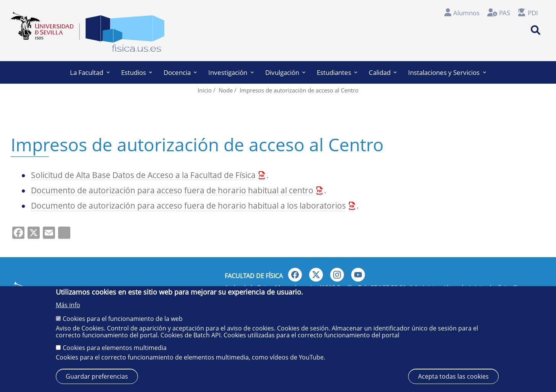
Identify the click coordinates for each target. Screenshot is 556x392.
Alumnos (466, 13)
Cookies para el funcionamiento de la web (123, 319)
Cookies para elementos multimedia (115, 348)
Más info (68, 305)
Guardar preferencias (97, 376)
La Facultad (90, 72)
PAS (505, 13)
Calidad (383, 72)
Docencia (180, 72)
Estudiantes (337, 72)
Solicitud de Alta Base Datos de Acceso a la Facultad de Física (143, 175)
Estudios (137, 72)
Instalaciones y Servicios (447, 72)
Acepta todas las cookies (453, 376)
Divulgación (285, 72)
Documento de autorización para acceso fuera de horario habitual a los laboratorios (188, 206)
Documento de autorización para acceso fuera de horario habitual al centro (172, 190)
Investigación (231, 72)
